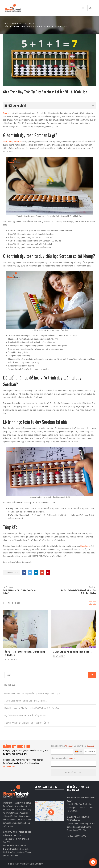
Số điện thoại (84, 746)
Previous (8, 587)
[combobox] (79, 752)
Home (6, 24)
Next (92, 587)
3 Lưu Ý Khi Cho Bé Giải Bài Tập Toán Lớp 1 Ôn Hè (27, 723)
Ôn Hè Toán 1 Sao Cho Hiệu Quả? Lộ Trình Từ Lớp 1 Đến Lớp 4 (32, 693)
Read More (11, 660)
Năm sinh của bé (63, 758)
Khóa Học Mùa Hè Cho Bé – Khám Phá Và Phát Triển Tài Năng (32, 708)
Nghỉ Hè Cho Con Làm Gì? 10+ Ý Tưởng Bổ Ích (25, 715)
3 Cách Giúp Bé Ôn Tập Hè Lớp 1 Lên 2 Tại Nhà (72, 652)
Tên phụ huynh (62, 746)
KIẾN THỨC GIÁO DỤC (22, 24)
